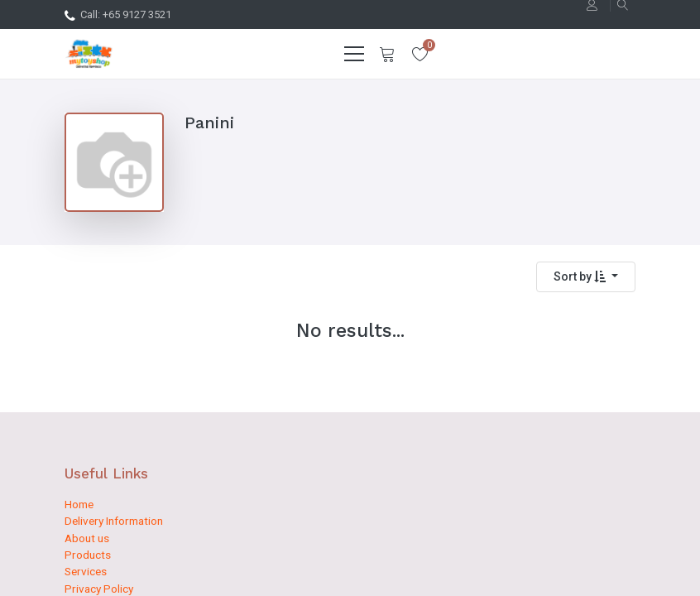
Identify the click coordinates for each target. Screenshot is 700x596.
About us (87, 538)
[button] (586, 277)
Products (88, 555)
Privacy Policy (99, 589)
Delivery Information (114, 521)
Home (79, 504)
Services (86, 571)
